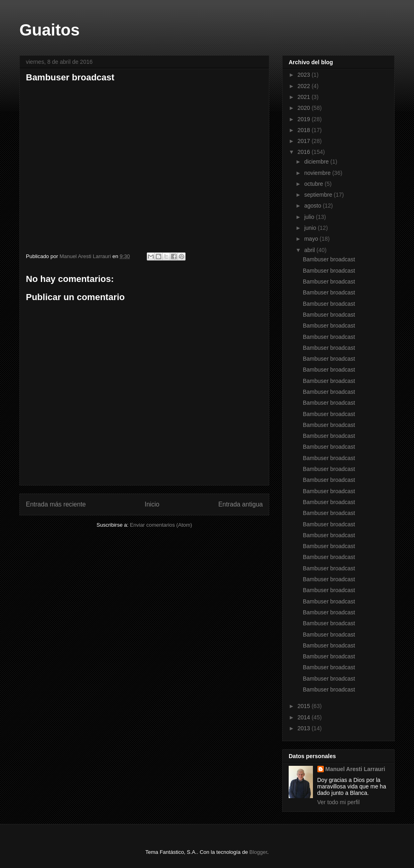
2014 (305, 717)
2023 (305, 75)
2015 (305, 706)
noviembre (318, 173)
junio (311, 228)
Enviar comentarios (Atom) (161, 525)
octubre (314, 184)
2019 (305, 119)
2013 (305, 728)
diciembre (317, 162)
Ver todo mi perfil (339, 802)
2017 (305, 141)
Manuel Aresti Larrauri (355, 769)
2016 (305, 152)
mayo (312, 239)
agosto (313, 206)
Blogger (258, 852)
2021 (305, 97)
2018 (305, 130)
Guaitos (50, 30)
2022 (305, 86)
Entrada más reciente (56, 504)
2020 (305, 108)
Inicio (152, 504)
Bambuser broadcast (119, 164)
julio (310, 217)
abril (310, 250)
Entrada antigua (241, 504)
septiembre (319, 195)
